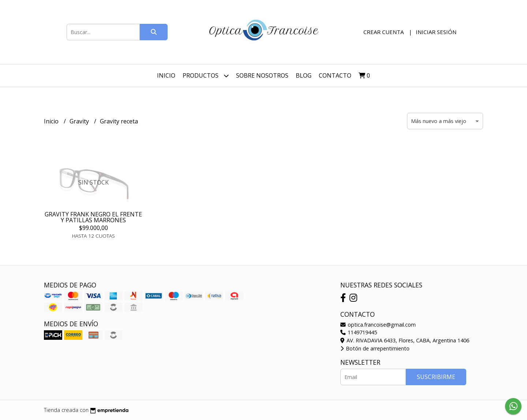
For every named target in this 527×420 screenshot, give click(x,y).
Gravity (80, 121)
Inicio (166, 75)
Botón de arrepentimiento (375, 348)
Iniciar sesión (436, 32)
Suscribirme (436, 377)
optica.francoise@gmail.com (378, 325)
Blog (304, 75)
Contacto (335, 75)
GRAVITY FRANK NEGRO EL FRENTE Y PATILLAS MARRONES (93, 217)
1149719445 (359, 332)
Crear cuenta (384, 32)
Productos (206, 76)
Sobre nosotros (262, 75)
